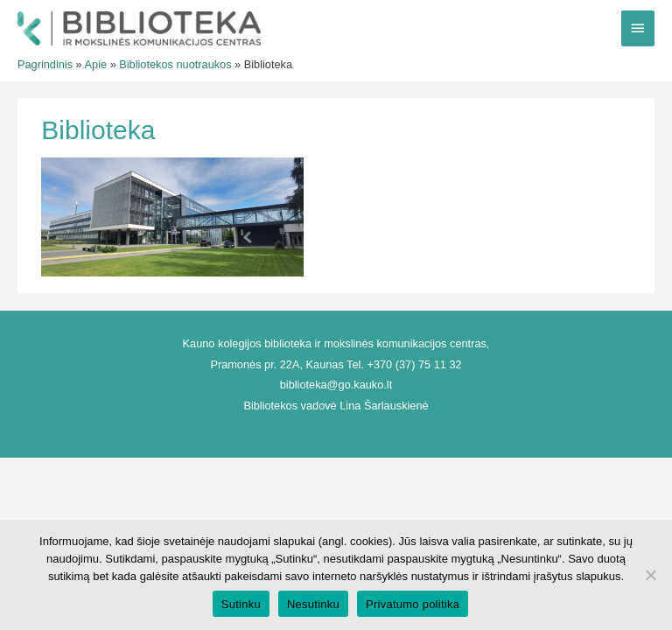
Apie (96, 64)
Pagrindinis (45, 64)
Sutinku (241, 604)
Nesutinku (313, 604)
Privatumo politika (413, 604)
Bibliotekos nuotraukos (175, 64)
